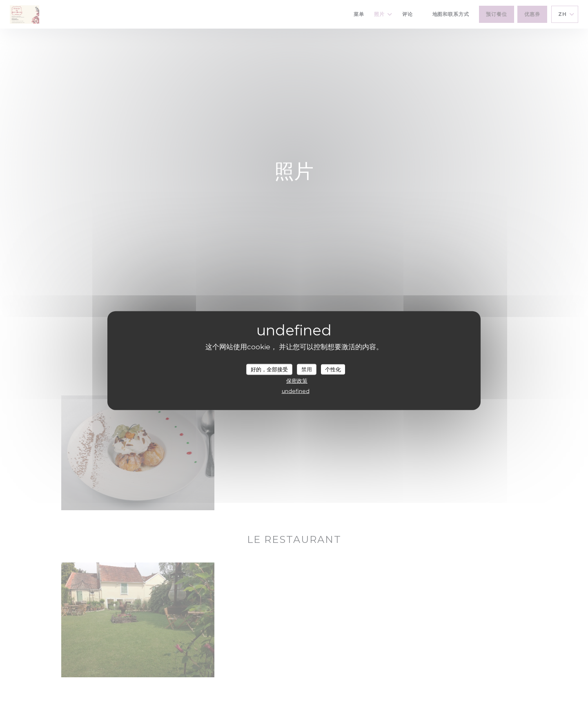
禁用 (307, 369)
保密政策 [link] (297, 381)
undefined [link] (296, 391)
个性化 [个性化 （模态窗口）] (333, 369)
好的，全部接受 (269, 369)
